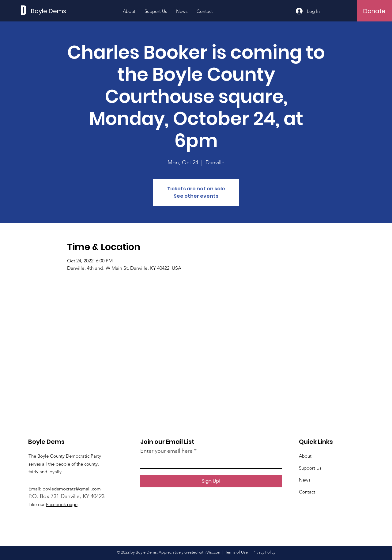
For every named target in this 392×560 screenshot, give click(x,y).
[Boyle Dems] (58, 11)
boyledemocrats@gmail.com (72, 489)
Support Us (310, 468)
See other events (196, 196)
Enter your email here (166, 451)
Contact (307, 492)
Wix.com (214, 552)
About (305, 456)
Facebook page (62, 504)
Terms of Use (236, 552)
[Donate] (374, 11)
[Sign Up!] (211, 481)
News (305, 480)
